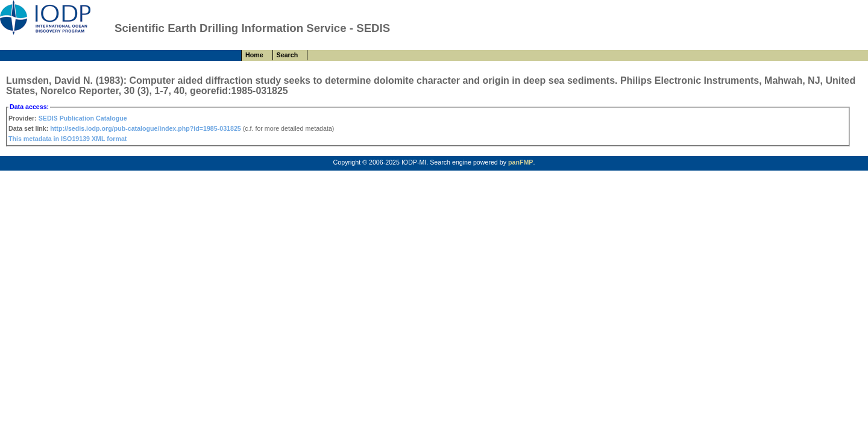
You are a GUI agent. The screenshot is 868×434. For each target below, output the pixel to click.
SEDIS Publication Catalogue (83, 118)
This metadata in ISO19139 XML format (68, 139)
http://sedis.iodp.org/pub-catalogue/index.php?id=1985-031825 (146, 128)
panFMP (520, 162)
